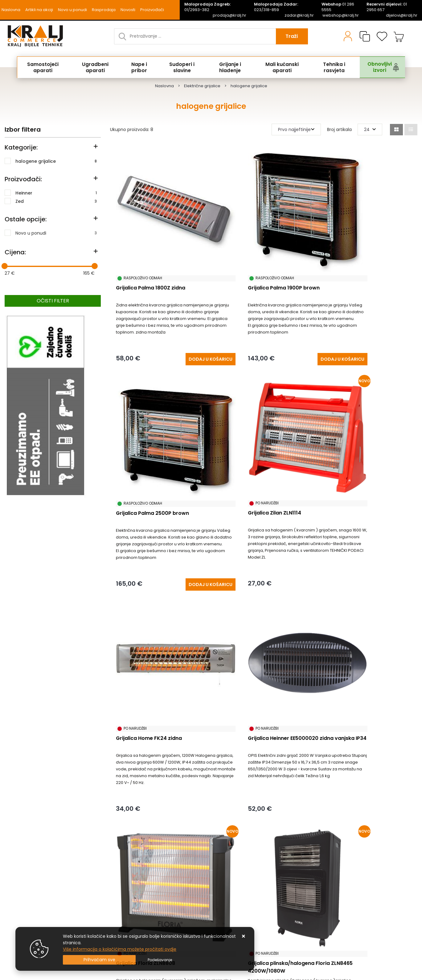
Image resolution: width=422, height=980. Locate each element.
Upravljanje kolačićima (29, 918)
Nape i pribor (139, 67)
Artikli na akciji (39, 10)
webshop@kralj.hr (341, 15)
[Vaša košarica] (399, 36)
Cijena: (15, 252)
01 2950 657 (387, 7)
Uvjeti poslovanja (23, 890)
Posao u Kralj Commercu (31, 899)
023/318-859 (276, 7)
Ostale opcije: (26, 219)
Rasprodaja (104, 10)
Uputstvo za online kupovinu (35, 908)
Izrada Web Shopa (69, 977)
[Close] (99, 960)
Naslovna (11, 10)
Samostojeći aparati (44, 67)
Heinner (56, 193)
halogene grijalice (56, 161)
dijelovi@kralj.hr (402, 15)
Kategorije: (21, 147)
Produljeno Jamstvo (127, 862)
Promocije (116, 881)
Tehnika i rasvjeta (330, 67)
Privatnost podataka (127, 890)
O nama (14, 871)
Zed (56, 201)
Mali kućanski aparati (278, 67)
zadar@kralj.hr (299, 15)
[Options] (160, 960)
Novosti (128, 10)
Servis (112, 908)
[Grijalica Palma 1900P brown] (282, 332)
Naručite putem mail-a (130, 899)
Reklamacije (18, 862)
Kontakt (114, 853)
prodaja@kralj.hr (229, 15)
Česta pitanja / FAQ (26, 881)
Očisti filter (53, 301)
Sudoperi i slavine (180, 67)
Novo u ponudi (72, 10)
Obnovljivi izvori (374, 67)
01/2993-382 (207, 7)
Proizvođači (152, 10)
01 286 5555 (338, 7)
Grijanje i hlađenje (227, 67)
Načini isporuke (121, 871)
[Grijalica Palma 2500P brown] (384, 332)
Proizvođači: (23, 179)
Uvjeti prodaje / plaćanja (31, 853)
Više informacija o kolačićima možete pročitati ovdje (120, 949)
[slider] (5, 266)
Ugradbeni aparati (96, 67)
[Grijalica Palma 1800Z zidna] (179, 332)
